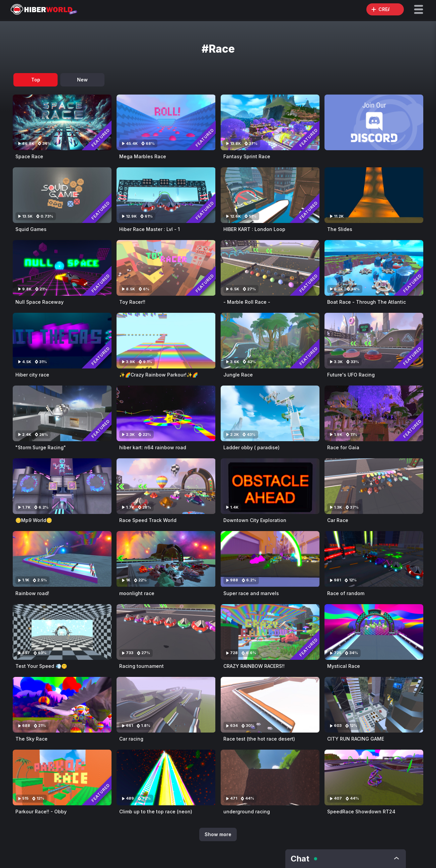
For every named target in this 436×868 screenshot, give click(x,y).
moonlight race (137, 593)
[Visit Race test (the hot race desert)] (270, 705)
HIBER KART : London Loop (254, 229)
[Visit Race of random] (374, 559)
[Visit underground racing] (270, 777)
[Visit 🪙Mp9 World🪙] (62, 486)
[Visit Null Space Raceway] (62, 268)
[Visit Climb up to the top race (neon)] (166, 777)
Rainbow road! (32, 593)
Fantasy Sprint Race (247, 156)
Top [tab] (36, 80)
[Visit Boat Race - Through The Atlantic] (374, 268)
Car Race (338, 520)
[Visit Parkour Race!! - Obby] (62, 777)
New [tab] (82, 80)
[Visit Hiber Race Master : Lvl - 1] (166, 195)
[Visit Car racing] (166, 705)
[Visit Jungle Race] (270, 341)
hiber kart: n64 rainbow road (153, 447)
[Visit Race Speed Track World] (166, 486)
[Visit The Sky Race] (62, 705)
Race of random (346, 593)
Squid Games (31, 229)
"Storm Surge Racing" (41, 447)
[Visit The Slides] (374, 195)
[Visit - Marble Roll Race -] (270, 268)
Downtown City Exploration (255, 520)
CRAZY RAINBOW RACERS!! (254, 666)
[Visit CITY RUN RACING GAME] (374, 705)
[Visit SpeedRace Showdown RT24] (374, 777)
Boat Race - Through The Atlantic (367, 302)
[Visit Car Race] (374, 486)
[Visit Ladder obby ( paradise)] (270, 413)
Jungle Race (238, 375)
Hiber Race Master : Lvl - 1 (150, 229)
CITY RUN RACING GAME (356, 739)
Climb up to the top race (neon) (156, 812)
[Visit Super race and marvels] (270, 559)
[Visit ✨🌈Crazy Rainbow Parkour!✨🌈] (166, 341)
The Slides (340, 229)
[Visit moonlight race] (166, 559)
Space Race (29, 156)
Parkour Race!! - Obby (41, 812)
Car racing (131, 739)
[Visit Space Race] (62, 122)
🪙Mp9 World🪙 (34, 520)
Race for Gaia (343, 447)
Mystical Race (344, 666)
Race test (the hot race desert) (259, 739)
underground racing (247, 812)
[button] (419, 9)
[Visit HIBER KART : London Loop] (270, 195)
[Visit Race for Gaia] (374, 413)
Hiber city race (32, 375)
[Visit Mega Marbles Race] (166, 122)
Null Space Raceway (40, 302)
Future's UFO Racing (351, 375)
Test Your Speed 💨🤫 (41, 666)
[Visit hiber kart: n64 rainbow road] (166, 413)
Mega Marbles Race (143, 156)
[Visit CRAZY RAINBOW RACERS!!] (270, 632)
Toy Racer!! (132, 302)
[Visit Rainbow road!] (62, 559)
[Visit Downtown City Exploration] (270, 486)
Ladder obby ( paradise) (251, 447)
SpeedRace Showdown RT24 (361, 812)
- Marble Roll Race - (247, 302)
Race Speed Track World (148, 520)
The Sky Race (31, 739)
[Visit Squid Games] (62, 195)
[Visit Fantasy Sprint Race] (270, 122)
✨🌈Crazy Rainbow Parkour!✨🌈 (159, 375)
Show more (218, 834)
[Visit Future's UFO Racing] (374, 341)
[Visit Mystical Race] (374, 632)
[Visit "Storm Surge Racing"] (62, 413)
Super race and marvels (251, 593)
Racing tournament (141, 666)
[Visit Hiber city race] (62, 341)
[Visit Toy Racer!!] (166, 268)
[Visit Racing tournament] (166, 632)
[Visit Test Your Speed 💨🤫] (62, 632)
